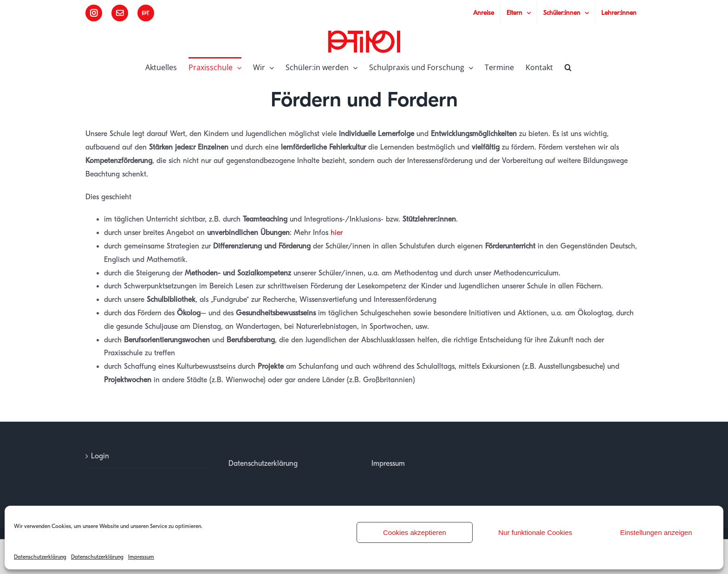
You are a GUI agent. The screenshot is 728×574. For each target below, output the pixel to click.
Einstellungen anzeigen (656, 532)
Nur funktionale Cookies (535, 532)
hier (337, 233)
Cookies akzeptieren (415, 532)
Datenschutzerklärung (40, 557)
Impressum (141, 557)
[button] (568, 66)
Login (100, 456)
